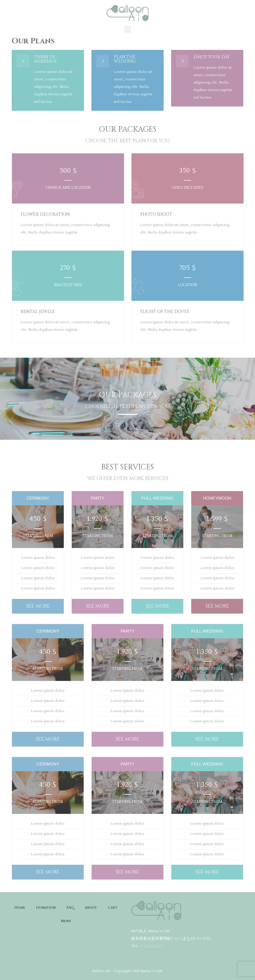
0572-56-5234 (152, 946)
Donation (46, 908)
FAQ (70, 908)
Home (20, 908)
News (66, 921)
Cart (113, 908)
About (91, 908)
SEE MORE (38, 606)
